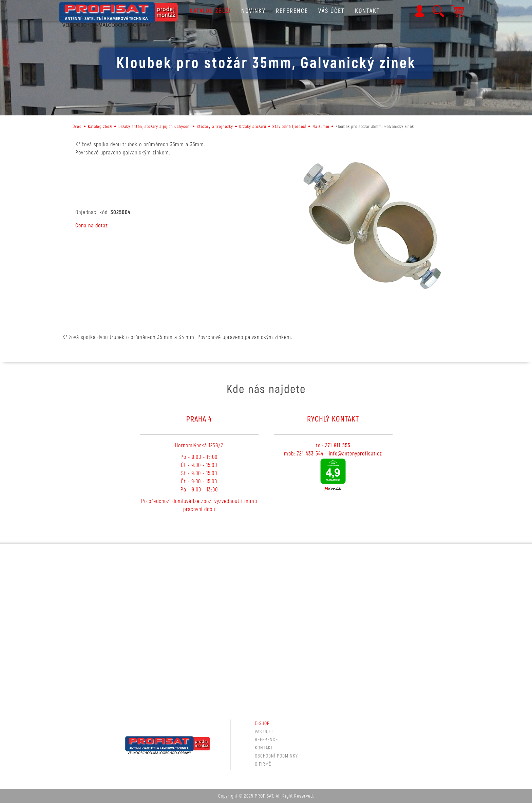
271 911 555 (338, 446)
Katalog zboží (210, 11)
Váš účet (331, 11)
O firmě (263, 764)
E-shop (262, 723)
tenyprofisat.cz (365, 454)
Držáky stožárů (253, 127)
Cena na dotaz (92, 226)
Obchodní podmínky (276, 756)
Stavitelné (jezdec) (289, 127)
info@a (337, 454)
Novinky (253, 11)
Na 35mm (321, 127)
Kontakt (367, 11)
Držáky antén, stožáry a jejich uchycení (155, 127)
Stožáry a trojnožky (215, 127)
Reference (292, 11)
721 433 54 (309, 454)
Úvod (77, 127)
